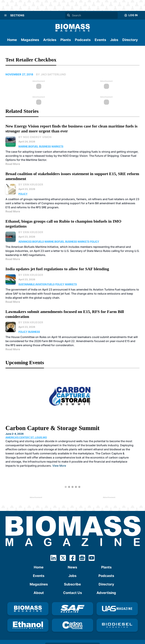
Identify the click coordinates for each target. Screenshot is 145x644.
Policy (23, 194)
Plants (66, 40)
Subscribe (72, 584)
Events (100, 40)
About (39, 593)
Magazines (30, 40)
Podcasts (83, 40)
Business (45, 146)
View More (59, 466)
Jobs (114, 40)
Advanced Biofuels (31, 241)
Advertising (106, 593)
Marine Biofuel (28, 146)
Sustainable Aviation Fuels (37, 284)
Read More (13, 164)
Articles (50, 40)
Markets (57, 146)
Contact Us (72, 593)
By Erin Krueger (31, 184)
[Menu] (5, 15)
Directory (130, 40)
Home (12, 40)
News (72, 567)
